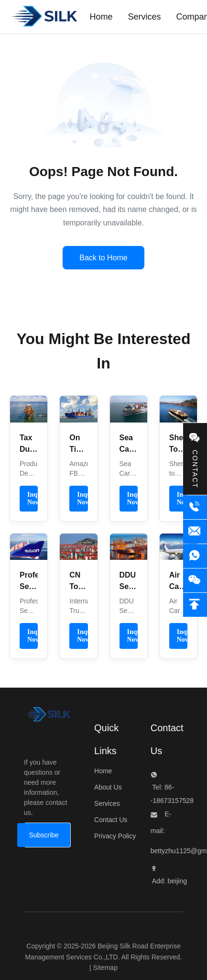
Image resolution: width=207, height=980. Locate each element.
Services (107, 803)
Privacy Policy (115, 836)
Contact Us (111, 820)
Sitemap (105, 968)
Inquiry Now (33, 498)
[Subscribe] (44, 835)
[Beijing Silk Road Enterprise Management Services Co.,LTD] (47, 717)
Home (103, 771)
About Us (108, 787)
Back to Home (103, 258)
